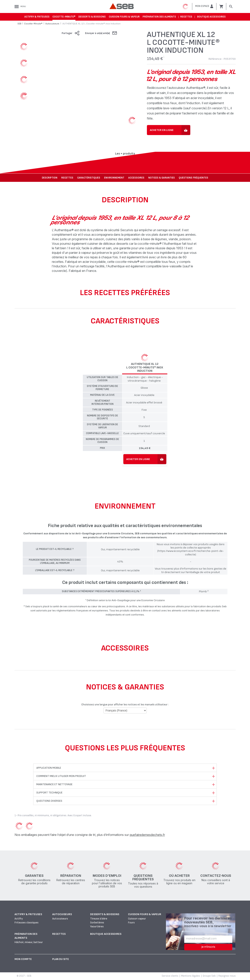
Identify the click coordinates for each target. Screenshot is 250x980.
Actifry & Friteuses (37, 17)
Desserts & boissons (92, 17)
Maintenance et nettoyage (54, 784)
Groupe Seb (209, 976)
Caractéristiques (89, 178)
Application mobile (49, 768)
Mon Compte (23, 959)
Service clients (170, 976)
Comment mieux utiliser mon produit (61, 776)
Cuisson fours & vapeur (124, 17)
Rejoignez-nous (227, 976)
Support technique (49, 793)
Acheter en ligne (162, 130)
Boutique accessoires (211, 17)
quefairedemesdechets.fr (147, 835)
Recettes (186, 17)
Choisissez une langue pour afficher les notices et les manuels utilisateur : (125, 704)
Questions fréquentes (193, 178)
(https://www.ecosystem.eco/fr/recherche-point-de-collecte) (191, 553)
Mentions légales (190, 976)
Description (50, 178)
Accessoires (136, 178)
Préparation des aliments (159, 17)
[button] (204, 6)
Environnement (114, 178)
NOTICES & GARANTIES (162, 178)
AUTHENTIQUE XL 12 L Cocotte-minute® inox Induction (145, 368)
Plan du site (61, 959)
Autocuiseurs (62, 914)
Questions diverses (49, 801)
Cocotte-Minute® (64, 17)
